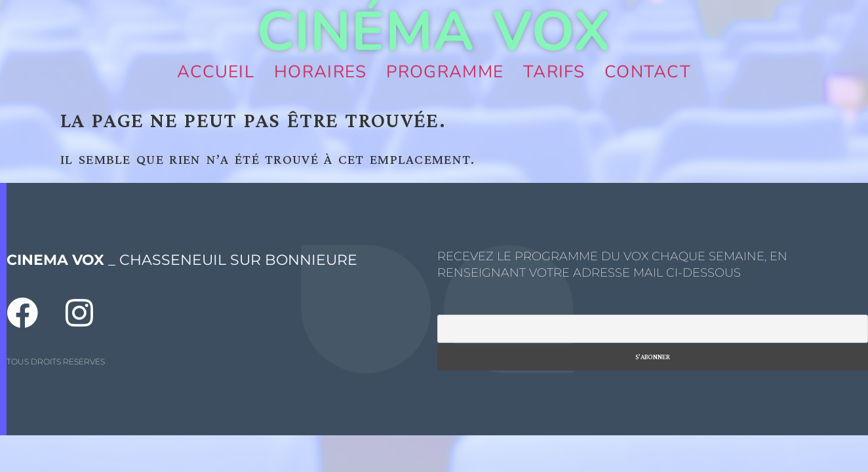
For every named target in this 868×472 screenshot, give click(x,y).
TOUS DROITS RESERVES (56, 362)
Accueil (216, 72)
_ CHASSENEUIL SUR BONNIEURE (182, 260)
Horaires (320, 72)
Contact (648, 72)
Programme (445, 72)
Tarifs (554, 72)
